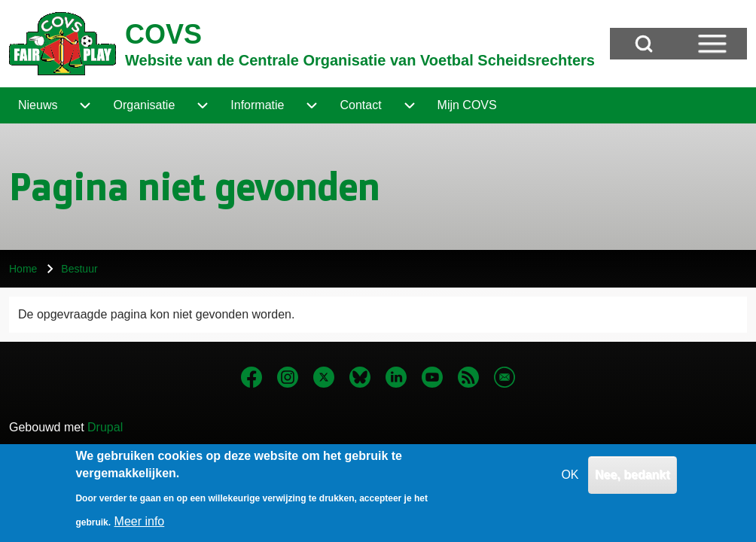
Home (23, 269)
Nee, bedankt (633, 480)
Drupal (105, 427)
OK (570, 480)
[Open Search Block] (644, 44)
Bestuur (79, 269)
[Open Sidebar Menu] (712, 44)
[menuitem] (38, 105)
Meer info (140, 527)
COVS (163, 34)
